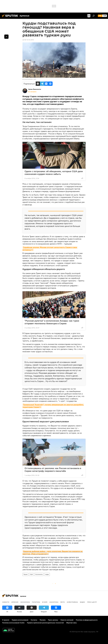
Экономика (25, 602)
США (31, 574)
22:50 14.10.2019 (28, 40)
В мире (45, 602)
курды (47, 574)
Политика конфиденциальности (87, 620)
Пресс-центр (92, 602)
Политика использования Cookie (13, 623)
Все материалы (32, 92)
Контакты (34, 620)
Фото (63, 602)
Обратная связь (71, 623)
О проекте (6, 620)
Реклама (43, 620)
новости (6, 602)
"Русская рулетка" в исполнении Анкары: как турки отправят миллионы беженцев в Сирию (52, 322)
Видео (82, 602)
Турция (25, 574)
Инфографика (72, 602)
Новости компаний (67, 620)
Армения (15, 602)
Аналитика (54, 602)
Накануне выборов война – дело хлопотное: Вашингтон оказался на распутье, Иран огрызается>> (53, 552)
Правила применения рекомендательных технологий (45, 623)
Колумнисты (39, 574)
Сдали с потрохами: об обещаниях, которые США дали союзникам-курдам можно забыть (54, 173)
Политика (36, 602)
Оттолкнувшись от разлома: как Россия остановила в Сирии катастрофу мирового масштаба (53, 470)
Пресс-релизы (53, 620)
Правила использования (20, 620)
